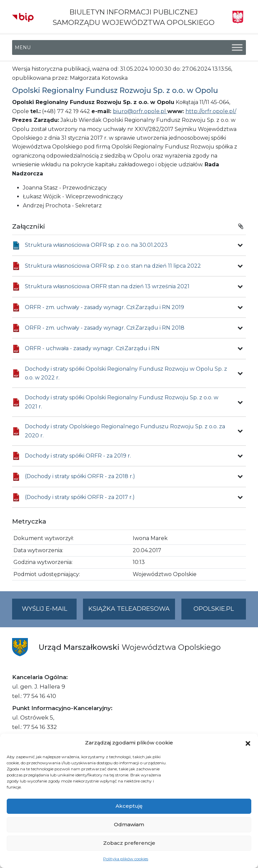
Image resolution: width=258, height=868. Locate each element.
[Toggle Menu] (237, 48)
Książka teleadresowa (129, 609)
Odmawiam (129, 824)
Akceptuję (129, 806)
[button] (248, 743)
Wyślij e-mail (49, 612)
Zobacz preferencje (129, 843)
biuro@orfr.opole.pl (140, 111)
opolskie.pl (214, 609)
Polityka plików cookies (126, 859)
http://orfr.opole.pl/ (211, 111)
